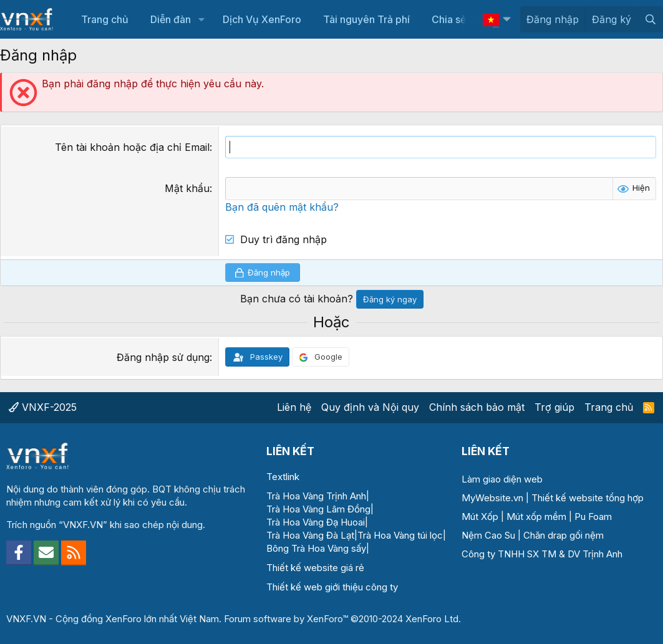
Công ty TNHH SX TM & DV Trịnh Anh (542, 554)
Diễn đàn (171, 19)
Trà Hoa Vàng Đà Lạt (310, 535)
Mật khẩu (187, 188)
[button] (201, 19)
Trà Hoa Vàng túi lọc (400, 535)
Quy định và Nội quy (370, 407)
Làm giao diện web (502, 479)
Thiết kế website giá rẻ (315, 568)
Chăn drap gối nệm (564, 535)
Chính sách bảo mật (477, 407)
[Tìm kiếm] (650, 19)
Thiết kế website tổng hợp (588, 498)
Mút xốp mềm (536, 517)
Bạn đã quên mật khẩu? (282, 207)
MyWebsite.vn (492, 498)
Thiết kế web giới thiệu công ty (332, 587)
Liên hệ (294, 407)
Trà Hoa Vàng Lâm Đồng (318, 509)
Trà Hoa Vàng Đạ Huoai (316, 522)
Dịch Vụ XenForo (262, 19)
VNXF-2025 (43, 407)
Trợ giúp (554, 407)
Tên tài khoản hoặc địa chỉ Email (132, 147)
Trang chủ (105, 19)
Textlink (283, 477)
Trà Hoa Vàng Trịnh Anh (316, 496)
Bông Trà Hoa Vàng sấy (316, 548)
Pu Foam (593, 517)
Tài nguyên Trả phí (366, 19)
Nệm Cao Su (488, 535)
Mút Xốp (480, 517)
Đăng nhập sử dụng (163, 357)
